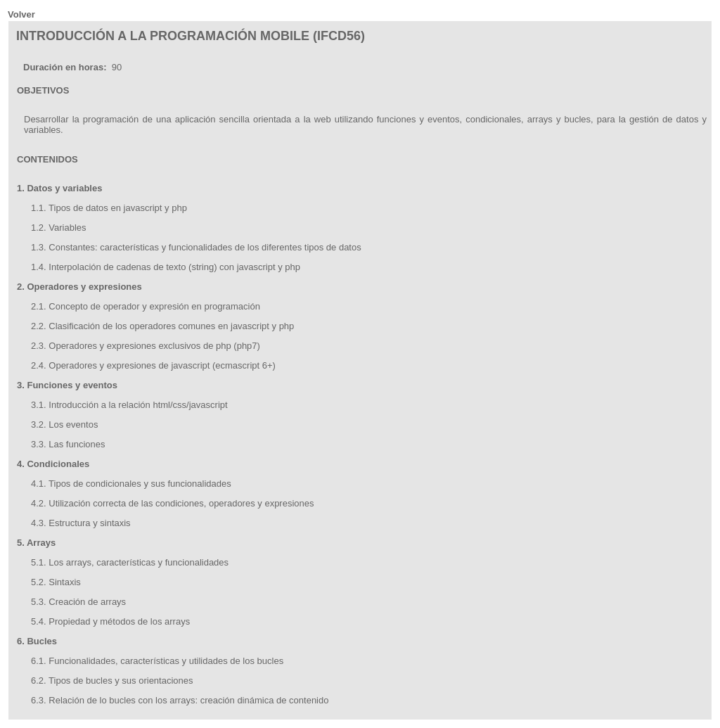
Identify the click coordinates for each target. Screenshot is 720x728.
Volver (21, 14)
